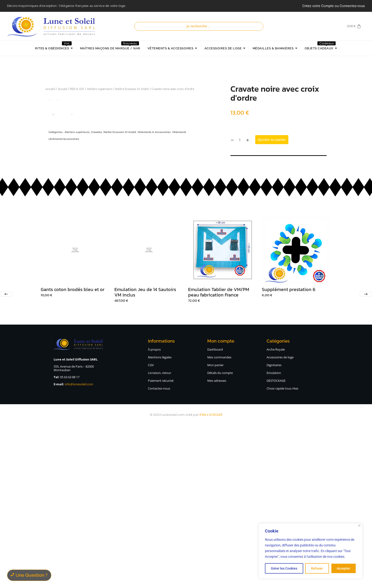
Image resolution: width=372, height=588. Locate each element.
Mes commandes (219, 522)
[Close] (359, 526)
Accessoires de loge (280, 522)
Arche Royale (276, 514)
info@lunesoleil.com (79, 549)
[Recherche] (200, 26)
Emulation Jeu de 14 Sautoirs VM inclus (145, 457)
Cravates (97, 319)
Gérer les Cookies (284, 568)
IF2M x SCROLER (211, 580)
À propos (154, 514)
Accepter (344, 568)
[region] (311, 551)
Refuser (317, 568)
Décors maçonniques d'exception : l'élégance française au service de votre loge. (67, 6)
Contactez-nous (159, 553)
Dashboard (215, 514)
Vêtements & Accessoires (154, 319)
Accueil (50, 89)
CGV (151, 530)
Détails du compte (220, 538)
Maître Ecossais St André (132, 89)
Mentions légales (160, 522)
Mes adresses (217, 545)
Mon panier (215, 530)
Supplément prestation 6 (289, 454)
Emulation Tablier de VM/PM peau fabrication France (219, 457)
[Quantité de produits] (240, 140)
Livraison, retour (160, 538)
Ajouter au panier (272, 140)
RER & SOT (77, 89)
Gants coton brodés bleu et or (73, 454)
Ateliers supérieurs (100, 89)
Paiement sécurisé (161, 545)
